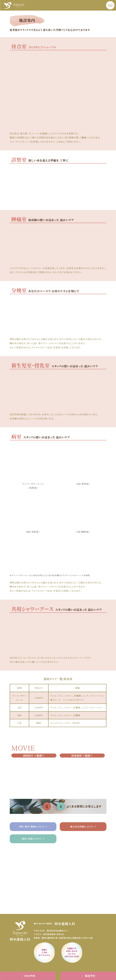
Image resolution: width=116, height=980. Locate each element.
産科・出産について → (33, 839)
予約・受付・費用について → (33, 827)
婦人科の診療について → (83, 827)
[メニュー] (110, 5)
